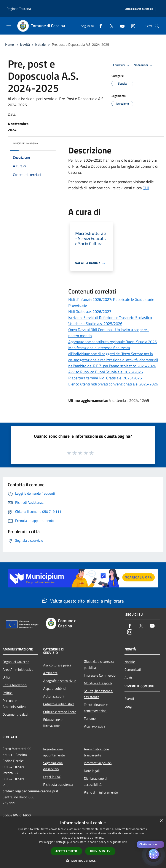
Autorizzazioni (54, 696)
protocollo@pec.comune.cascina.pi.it (30, 791)
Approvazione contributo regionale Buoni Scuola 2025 (113, 342)
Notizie (40, 44)
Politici (8, 693)
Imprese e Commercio (100, 675)
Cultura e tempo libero (60, 712)
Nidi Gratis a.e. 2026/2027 (90, 312)
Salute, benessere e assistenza (98, 694)
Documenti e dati (15, 714)
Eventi (129, 699)
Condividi (122, 65)
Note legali (92, 771)
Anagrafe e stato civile (60, 681)
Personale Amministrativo (14, 704)
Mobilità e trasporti (98, 683)
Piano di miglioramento (101, 792)
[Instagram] (131, 26)
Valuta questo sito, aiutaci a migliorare (83, 601)
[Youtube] (121, 26)
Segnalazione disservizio (53, 766)
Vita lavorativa (95, 726)
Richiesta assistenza (58, 784)
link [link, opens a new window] (125, 842)
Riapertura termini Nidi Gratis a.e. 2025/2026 (105, 378)
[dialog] (83, 842)
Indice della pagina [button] (25, 143)
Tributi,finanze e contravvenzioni (96, 708)
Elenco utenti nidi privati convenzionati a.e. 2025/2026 (113, 384)
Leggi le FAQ (52, 777)
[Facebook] (99, 26)
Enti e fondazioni (15, 685)
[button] (83, 861)
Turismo (90, 718)
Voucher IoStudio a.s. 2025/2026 (95, 324)
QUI (146, 188)
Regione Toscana (19, 9)
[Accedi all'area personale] (139, 9)
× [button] (161, 821)
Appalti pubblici (54, 688)
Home (10, 44)
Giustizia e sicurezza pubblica (99, 664)
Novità (25, 44)
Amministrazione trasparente (96, 752)
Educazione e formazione (53, 723)
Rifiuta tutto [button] (100, 851)
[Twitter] (110, 26)
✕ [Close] (160, 845)
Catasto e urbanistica (59, 704)
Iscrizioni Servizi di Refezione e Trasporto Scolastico (110, 318)
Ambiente (50, 673)
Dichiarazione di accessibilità (96, 781)
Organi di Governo (16, 662)
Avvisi (129, 677)
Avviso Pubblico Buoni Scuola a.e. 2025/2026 (106, 372)
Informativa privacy (98, 763)
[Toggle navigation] (9, 25)
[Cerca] (157, 26)
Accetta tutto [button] (66, 851)
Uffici (6, 677)
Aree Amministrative (18, 669)
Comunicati (133, 669)
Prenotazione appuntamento (54, 752)
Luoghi (129, 706)
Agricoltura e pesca (57, 665)
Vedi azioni (144, 65)
